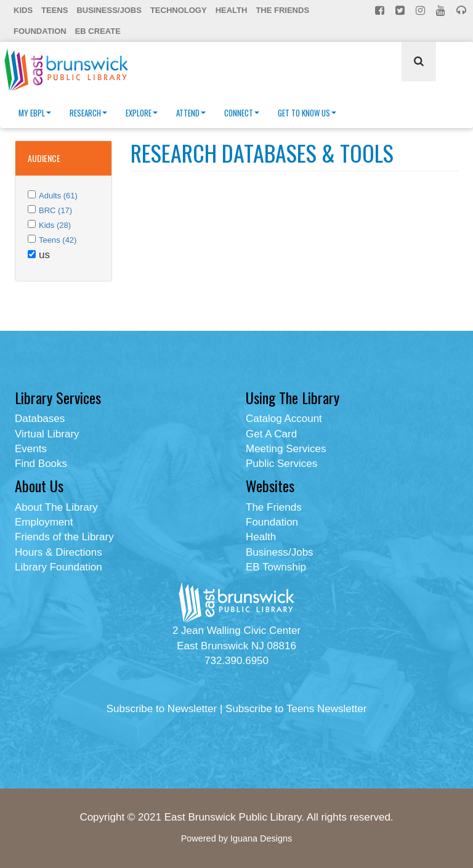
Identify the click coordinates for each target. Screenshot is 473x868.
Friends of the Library (64, 537)
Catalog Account (284, 419)
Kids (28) (55, 225)
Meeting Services (286, 449)
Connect (242, 113)
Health (232, 10)
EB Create (98, 31)
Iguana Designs (261, 838)
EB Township (276, 567)
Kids (23, 10)
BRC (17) (55, 210)
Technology (179, 10)
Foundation (40, 31)
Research (88, 113)
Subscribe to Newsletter (162, 709)
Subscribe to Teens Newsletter (296, 709)
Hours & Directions (59, 552)
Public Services (281, 464)
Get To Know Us (307, 113)
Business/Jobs (109, 10)
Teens (55, 10)
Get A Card (271, 434)
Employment (44, 522)
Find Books (41, 464)
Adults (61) (58, 196)
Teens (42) (58, 240)
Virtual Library (47, 434)
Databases (40, 419)
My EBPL (35, 113)
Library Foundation (59, 567)
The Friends (282, 10)
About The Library (56, 507)
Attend (191, 113)
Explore (142, 113)
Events (31, 449)
